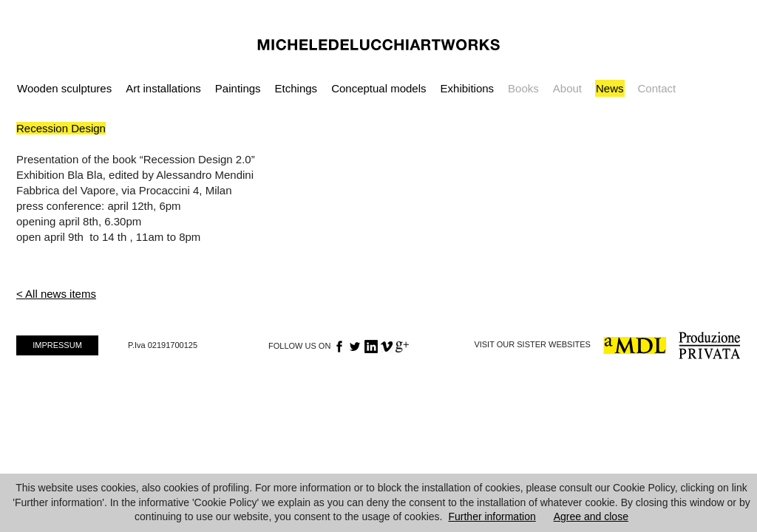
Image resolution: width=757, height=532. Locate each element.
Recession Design (61, 128)
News (610, 88)
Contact (657, 88)
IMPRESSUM (57, 345)
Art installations (163, 88)
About (567, 88)
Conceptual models (378, 88)
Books (523, 88)
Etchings (296, 88)
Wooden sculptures (64, 88)
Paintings (238, 88)
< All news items (56, 294)
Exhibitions (468, 88)
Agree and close (591, 516)
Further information (492, 516)
